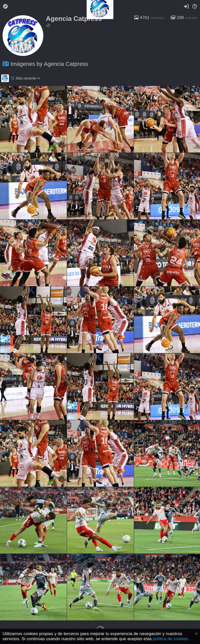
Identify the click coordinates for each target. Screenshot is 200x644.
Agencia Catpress (74, 19)
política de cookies (170, 639)
